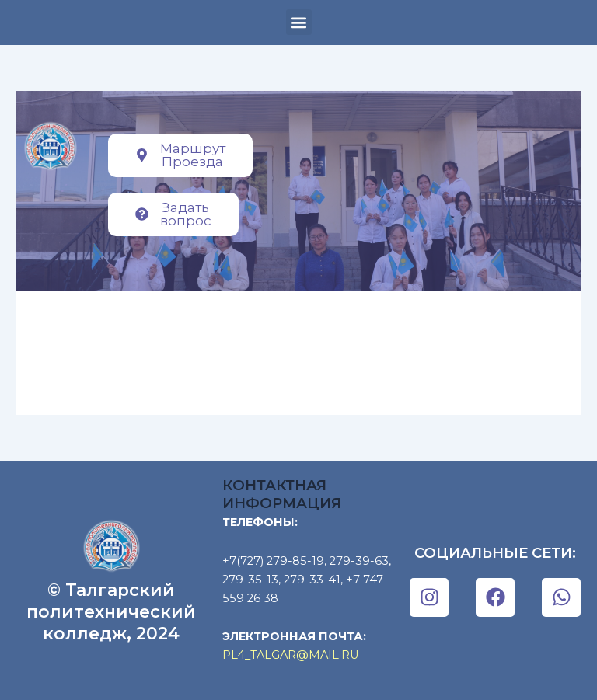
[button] (299, 22)
